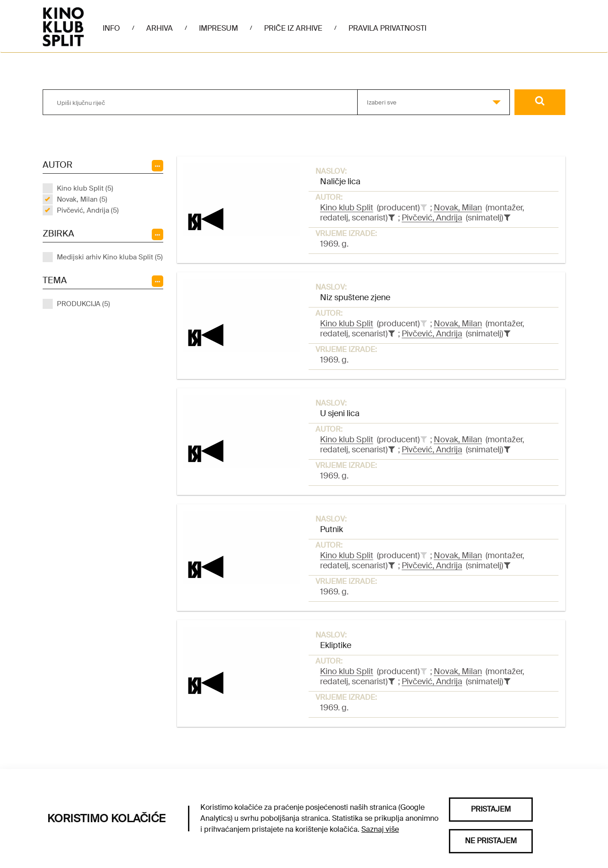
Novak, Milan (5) (82, 199)
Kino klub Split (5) (85, 188)
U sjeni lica (340, 413)
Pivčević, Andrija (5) (88, 210)
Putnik (332, 529)
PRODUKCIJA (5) (83, 304)
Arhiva (160, 28)
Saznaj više (380, 829)
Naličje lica (340, 181)
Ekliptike (336, 645)
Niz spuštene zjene (355, 297)
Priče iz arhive (293, 28)
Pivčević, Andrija (432, 218)
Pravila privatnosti (387, 28)
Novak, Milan (458, 208)
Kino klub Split (347, 208)
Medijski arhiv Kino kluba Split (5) (110, 257)
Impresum (218, 28)
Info (111, 28)
